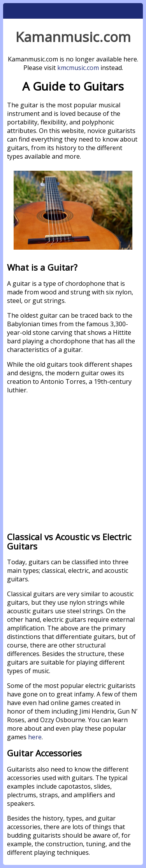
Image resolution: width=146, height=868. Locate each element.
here (35, 737)
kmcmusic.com (78, 68)
